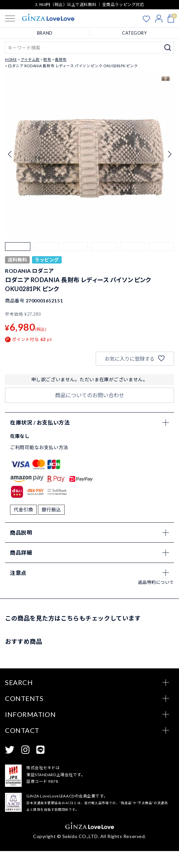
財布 (47, 59)
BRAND (45, 33)
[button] (18, 255)
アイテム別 (30, 59)
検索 (168, 48)
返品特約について (156, 599)
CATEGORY (134, 33)
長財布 (61, 59)
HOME (11, 59)
